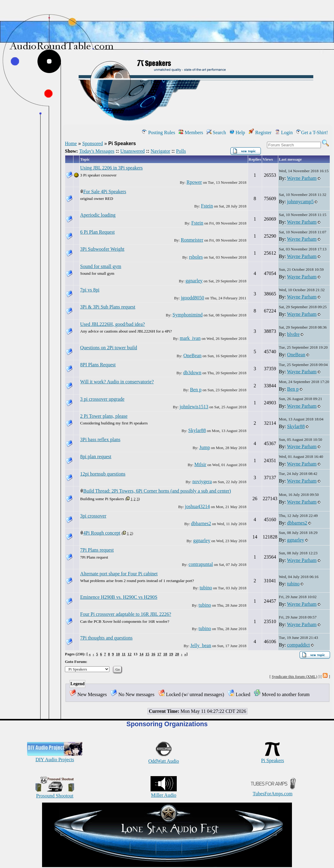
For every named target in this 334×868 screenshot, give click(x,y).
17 (159, 654)
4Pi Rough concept (102, 533)
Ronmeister (192, 240)
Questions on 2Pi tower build (109, 348)
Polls (181, 151)
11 (124, 654)
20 (177, 654)
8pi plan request (96, 457)
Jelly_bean (201, 645)
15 (147, 654)
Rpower (194, 182)
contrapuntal (201, 564)
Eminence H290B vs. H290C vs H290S (119, 597)
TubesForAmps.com (273, 791)
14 (141, 654)
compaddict (298, 645)
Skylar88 (197, 430)
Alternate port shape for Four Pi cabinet (119, 574)
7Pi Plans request (97, 550)
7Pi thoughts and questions (106, 638)
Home (71, 143)
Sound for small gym (101, 266)
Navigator (160, 151)
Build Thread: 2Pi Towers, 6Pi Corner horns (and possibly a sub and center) (157, 491)
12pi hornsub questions (103, 474)
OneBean (193, 356)
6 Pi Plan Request (97, 232)
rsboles (196, 257)
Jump (205, 447)
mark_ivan (190, 338)
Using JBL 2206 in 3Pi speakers (111, 168)
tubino (206, 588)
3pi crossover (93, 516)
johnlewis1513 (194, 407)
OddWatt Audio (164, 758)
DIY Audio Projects (55, 757)
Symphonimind (188, 315)
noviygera (202, 481)
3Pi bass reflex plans (100, 439)
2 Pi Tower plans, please (104, 416)
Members (191, 132)
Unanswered (133, 151)
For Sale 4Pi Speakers (105, 192)
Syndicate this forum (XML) (295, 676)
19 (171, 654)
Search (216, 132)
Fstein (207, 206)
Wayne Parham (302, 178)
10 (118, 654)
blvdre (293, 334)
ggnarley (194, 281)
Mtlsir (200, 464)
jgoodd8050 (192, 298)
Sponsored (93, 143)
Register (260, 132)
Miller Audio (164, 792)
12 (129, 654)
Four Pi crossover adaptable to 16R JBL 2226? (126, 614)
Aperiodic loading (98, 215)
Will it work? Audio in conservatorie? (117, 382)
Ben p (196, 390)
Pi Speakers (273, 758)
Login (284, 132)
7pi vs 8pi (90, 290)
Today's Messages (97, 151)
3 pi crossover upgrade (102, 399)
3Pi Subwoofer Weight (102, 249)
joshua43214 (197, 506)
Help (237, 132)
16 (153, 654)
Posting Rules (158, 132)
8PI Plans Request (98, 365)
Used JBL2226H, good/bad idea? (112, 324)
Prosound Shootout (55, 793)
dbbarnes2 (201, 523)
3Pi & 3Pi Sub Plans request (108, 307)
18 (165, 654)
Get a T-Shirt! (312, 132)
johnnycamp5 (300, 202)
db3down (192, 373)
